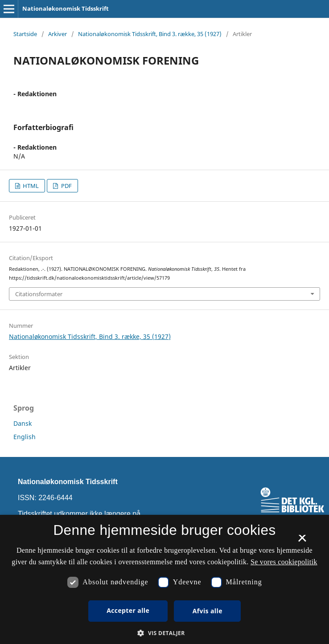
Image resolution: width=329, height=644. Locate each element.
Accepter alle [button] (128, 610)
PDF (66, 186)
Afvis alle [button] (208, 611)
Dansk (23, 423)
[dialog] (164, 579)
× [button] (302, 541)
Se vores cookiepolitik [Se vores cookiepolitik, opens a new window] (284, 562)
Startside (25, 34)
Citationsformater (39, 294)
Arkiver (58, 34)
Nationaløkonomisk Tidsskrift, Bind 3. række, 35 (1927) (150, 34)
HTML (30, 186)
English (25, 437)
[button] (164, 633)
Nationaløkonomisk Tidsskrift (66, 8)
